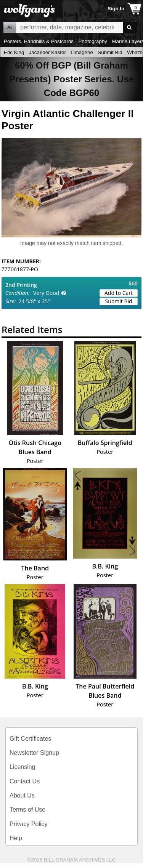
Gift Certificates (30, 739)
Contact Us (25, 781)
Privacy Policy (29, 824)
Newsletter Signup (34, 753)
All (10, 27)
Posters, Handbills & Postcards (39, 41)
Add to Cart (119, 293)
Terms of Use (27, 810)
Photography (93, 41)
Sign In (116, 9)
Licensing (22, 767)
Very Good (46, 293)
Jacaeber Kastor (47, 52)
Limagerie (82, 52)
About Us (22, 795)
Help (16, 838)
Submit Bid (110, 52)
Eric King (14, 52)
